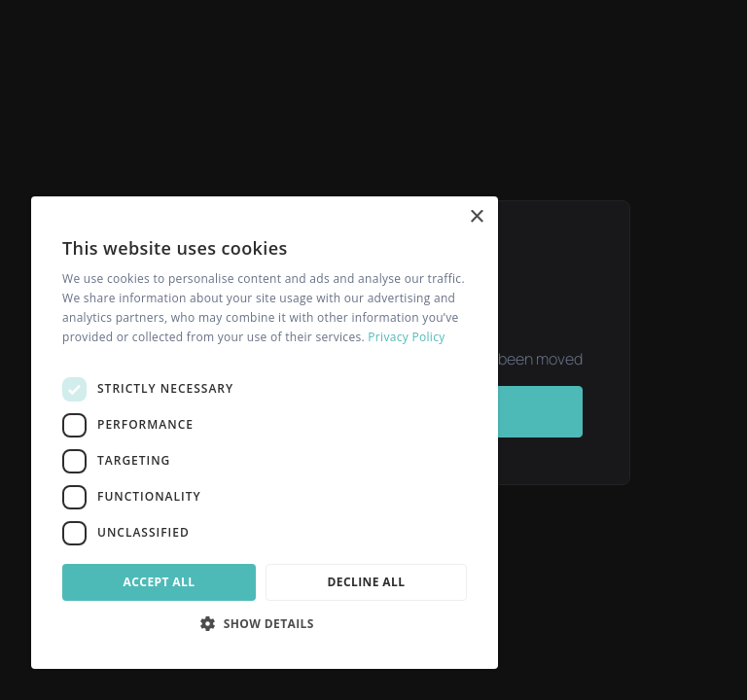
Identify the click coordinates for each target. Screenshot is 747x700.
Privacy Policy (406, 337)
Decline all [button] (367, 582)
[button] (265, 623)
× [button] (476, 217)
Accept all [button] (160, 582)
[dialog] (265, 433)
